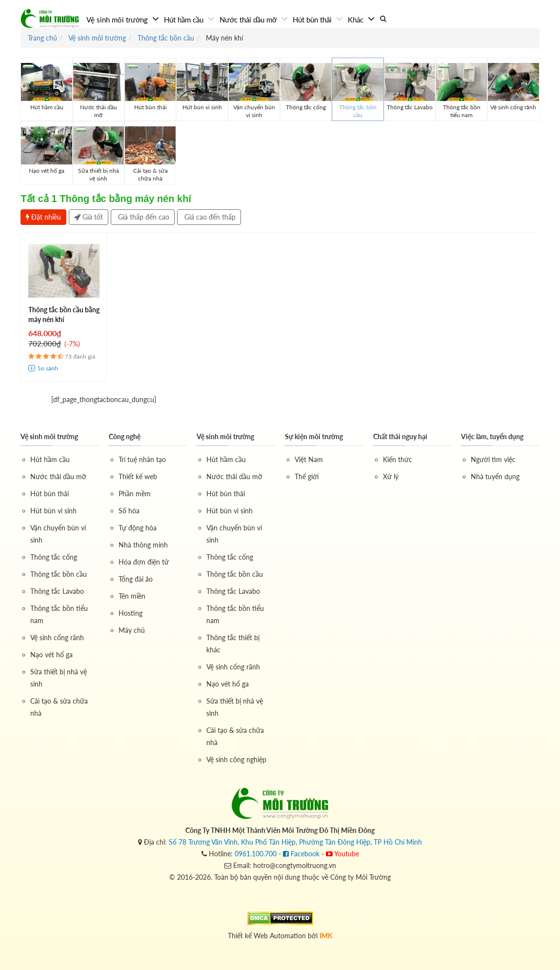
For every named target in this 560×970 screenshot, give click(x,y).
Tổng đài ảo (136, 579)
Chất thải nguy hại (400, 436)
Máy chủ (132, 630)
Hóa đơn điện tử (144, 562)
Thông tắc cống (54, 557)
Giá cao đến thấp (209, 217)
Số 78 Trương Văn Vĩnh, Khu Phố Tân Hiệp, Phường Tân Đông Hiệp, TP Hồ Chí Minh (295, 842)
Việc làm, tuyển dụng (492, 436)
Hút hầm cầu (185, 20)
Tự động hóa (138, 528)
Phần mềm (135, 494)
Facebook (301, 854)
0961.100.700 (256, 854)
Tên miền (132, 596)
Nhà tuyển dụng (495, 476)
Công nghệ (125, 436)
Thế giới (307, 476)
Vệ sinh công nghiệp (236, 759)
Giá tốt (89, 217)
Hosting (130, 613)
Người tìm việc (493, 459)
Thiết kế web (138, 476)
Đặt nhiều (43, 217)
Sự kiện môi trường (314, 436)
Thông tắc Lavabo (57, 591)
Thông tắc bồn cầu (59, 574)
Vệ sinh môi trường (118, 20)
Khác (357, 20)
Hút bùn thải (313, 20)
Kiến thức (398, 459)
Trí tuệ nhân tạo (142, 459)
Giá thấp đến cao (143, 217)
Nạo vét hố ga (51, 655)
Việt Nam (309, 459)
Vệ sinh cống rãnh (57, 637)
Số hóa (129, 511)
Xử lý (391, 476)
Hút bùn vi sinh (53, 511)
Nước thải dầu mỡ (249, 20)
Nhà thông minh (143, 545)
